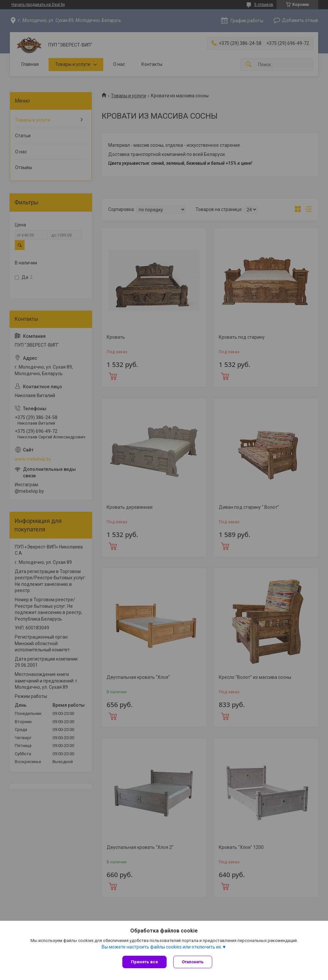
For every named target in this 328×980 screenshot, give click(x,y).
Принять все (144, 962)
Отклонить (193, 962)
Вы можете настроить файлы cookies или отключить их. (162, 947)
